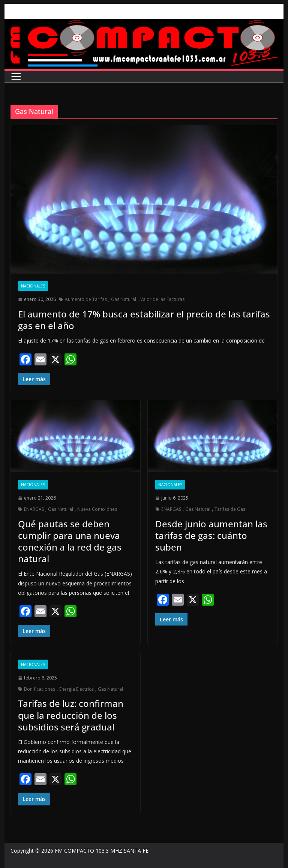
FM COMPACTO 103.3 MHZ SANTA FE (102, 851)
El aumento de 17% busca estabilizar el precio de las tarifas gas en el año (144, 320)
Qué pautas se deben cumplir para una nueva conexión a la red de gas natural (70, 541)
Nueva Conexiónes (97, 509)
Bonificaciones (40, 689)
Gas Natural (124, 299)
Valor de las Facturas (162, 299)
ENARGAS (34, 509)
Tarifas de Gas (230, 509)
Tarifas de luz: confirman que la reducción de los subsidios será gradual (71, 715)
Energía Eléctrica (76, 689)
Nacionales (33, 286)
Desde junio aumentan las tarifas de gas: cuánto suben (211, 535)
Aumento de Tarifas (86, 299)
